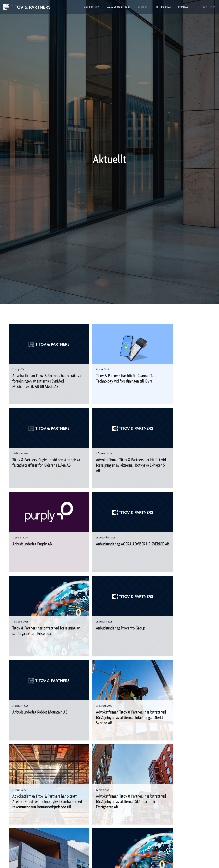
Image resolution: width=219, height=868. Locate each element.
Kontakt (184, 7)
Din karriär (163, 7)
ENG (213, 7)
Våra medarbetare (118, 7)
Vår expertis (92, 7)
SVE (204, 7)
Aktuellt (143, 7)
